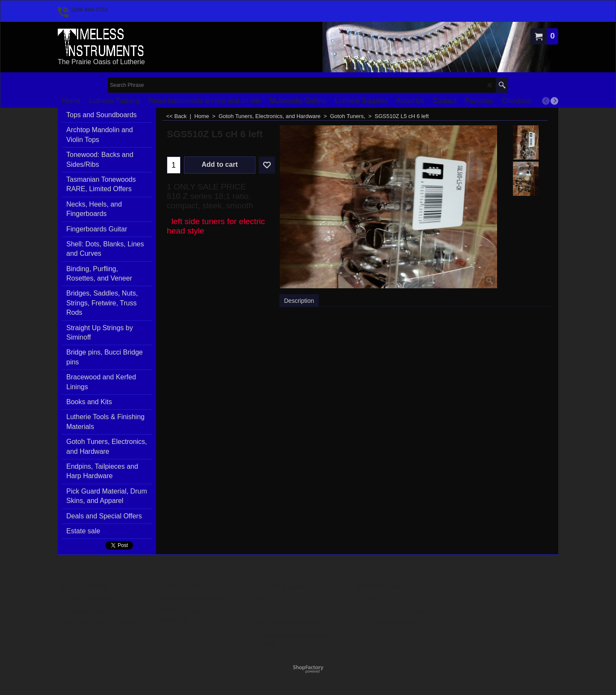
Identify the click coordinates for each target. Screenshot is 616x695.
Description (299, 301)
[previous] (546, 101)
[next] (554, 101)
